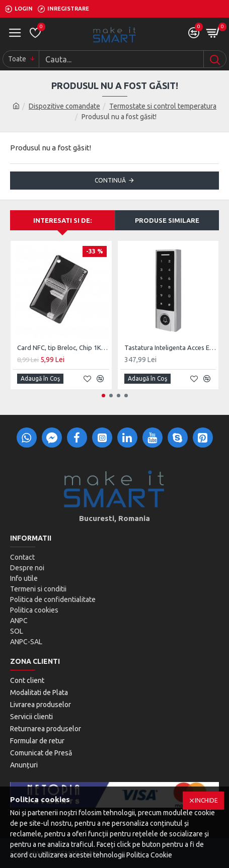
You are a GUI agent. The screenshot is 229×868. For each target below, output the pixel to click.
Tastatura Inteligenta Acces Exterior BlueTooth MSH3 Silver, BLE (170, 348)
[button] (103, 396)
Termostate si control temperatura (163, 106)
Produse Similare (167, 220)
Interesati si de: (62, 220)
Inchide (206, 800)
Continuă (110, 180)
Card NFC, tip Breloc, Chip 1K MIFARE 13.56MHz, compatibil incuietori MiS (63, 348)
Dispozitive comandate (64, 106)
